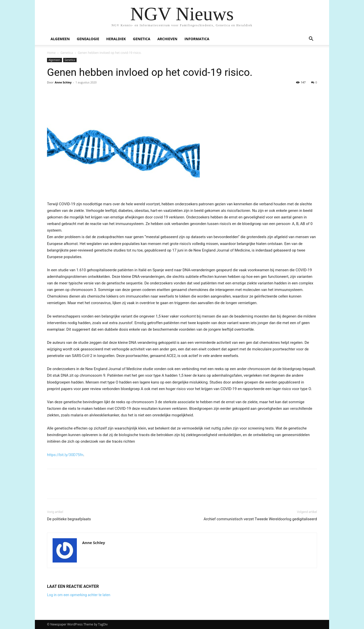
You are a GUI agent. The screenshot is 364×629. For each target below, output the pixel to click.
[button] (311, 39)
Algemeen (60, 39)
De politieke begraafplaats (69, 519)
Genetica (142, 39)
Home (51, 53)
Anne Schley (63, 82)
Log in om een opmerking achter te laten (79, 595)
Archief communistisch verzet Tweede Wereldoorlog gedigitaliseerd (260, 519)
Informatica (197, 39)
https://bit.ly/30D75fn (65, 455)
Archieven (167, 39)
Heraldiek (116, 39)
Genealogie (88, 39)
